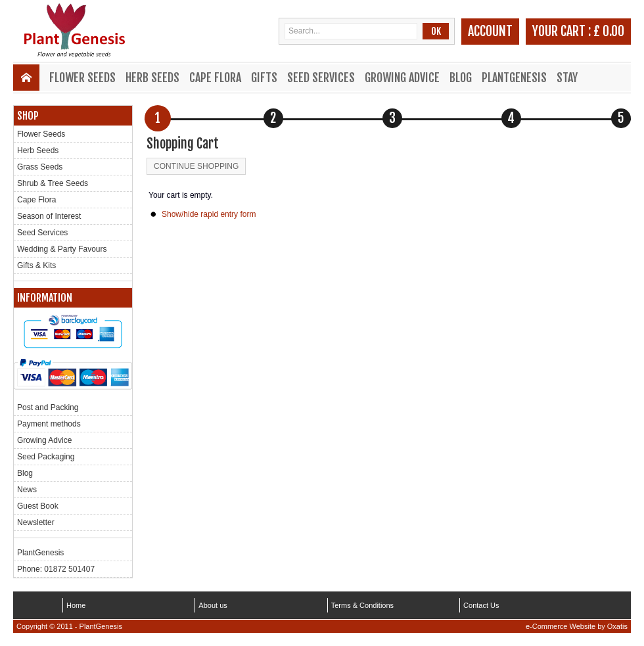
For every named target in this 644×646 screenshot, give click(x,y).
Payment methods (49, 424)
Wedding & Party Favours (62, 249)
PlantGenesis (514, 78)
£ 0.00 (609, 31)
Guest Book (38, 506)
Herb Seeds (152, 78)
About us (213, 605)
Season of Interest (49, 216)
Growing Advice (402, 78)
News (27, 490)
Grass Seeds (40, 167)
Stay (567, 78)
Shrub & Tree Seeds (53, 183)
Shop (28, 116)
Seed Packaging (46, 457)
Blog (461, 78)
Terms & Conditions (362, 605)
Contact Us (481, 605)
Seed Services (321, 78)
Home (76, 605)
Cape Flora (215, 78)
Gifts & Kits (36, 265)
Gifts (264, 78)
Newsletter (36, 522)
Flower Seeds (82, 78)
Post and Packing (48, 407)
